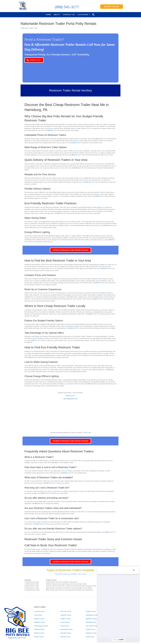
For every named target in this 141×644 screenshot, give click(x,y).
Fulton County (65, 626)
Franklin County (91, 629)
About (57, 15)
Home (48, 15)
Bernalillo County (91, 622)
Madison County (39, 619)
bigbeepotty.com (14, 638)
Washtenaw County (92, 615)
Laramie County (65, 637)
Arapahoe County (66, 615)
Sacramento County (67, 629)
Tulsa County (38, 615)
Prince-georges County (41, 626)
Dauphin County (91, 611)
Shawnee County (91, 633)
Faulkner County (66, 619)
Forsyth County (65, 622)
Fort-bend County (39, 611)
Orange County (39, 637)
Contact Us (69, 15)
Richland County (39, 633)
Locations (83, 15)
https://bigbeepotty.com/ (70, 399)
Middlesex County (40, 622)
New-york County (66, 611)
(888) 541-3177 (67, 7)
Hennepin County (66, 633)
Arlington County (39, 629)
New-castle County (92, 626)
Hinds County (90, 637)
